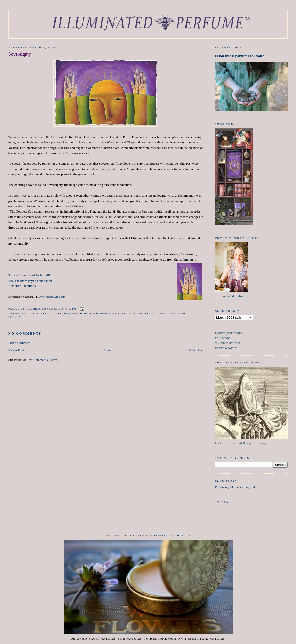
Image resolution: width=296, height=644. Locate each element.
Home (106, 350)
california (79, 313)
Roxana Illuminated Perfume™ (29, 275)
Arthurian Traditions (22, 286)
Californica (100, 313)
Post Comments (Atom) (42, 360)
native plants (124, 313)
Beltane (28, 313)
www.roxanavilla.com (53, 297)
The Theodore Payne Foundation (30, 281)
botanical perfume (52, 313)
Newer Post (16, 350)
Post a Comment (19, 343)
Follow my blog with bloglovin (236, 487)
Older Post (196, 350)
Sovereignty (147, 313)
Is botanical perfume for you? (239, 56)
